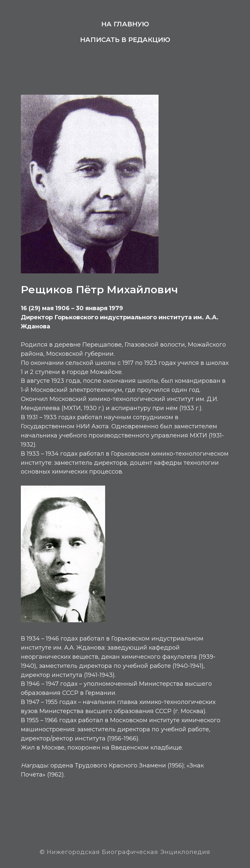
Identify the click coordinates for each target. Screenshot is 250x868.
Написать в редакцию (125, 40)
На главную (125, 24)
